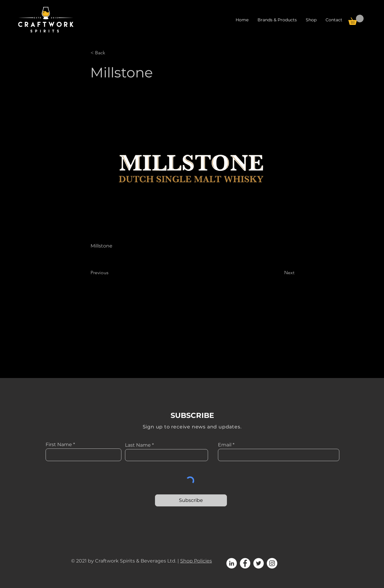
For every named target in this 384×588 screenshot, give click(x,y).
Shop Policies (196, 561)
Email (225, 445)
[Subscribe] (191, 500)
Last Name (138, 445)
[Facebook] (245, 563)
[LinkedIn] (232, 563)
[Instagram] (272, 563)
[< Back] (110, 53)
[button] (311, 20)
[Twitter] (259, 563)
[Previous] (110, 273)
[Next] (279, 273)
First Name (59, 445)
